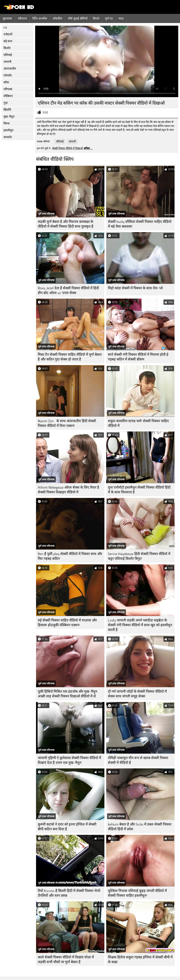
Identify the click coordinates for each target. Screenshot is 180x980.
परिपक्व (8, 89)
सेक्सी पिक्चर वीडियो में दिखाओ (67, 148)
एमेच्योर (8, 75)
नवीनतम (22, 18)
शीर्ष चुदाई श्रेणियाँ (78, 18)
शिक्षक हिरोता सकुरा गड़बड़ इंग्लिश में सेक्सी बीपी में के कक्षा (140, 960)
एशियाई (8, 55)
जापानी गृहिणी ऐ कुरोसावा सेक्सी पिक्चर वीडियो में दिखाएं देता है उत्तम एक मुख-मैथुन (69, 760)
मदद (121, 18)
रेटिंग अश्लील (40, 18)
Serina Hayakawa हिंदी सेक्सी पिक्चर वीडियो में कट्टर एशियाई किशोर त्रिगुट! (139, 556)
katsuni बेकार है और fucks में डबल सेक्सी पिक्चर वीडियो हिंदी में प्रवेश (140, 827)
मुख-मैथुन (9, 117)
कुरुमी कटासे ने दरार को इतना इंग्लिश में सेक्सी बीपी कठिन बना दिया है (67, 827)
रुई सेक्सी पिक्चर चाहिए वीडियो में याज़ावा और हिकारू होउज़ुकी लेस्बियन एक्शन (67, 623)
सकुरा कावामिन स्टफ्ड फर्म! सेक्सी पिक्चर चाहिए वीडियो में (138, 423)
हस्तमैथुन (8, 130)
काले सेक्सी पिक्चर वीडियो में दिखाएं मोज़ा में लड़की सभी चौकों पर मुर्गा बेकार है (66, 960)
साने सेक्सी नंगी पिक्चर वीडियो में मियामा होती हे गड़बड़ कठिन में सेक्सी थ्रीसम (138, 357)
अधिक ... (88, 148)
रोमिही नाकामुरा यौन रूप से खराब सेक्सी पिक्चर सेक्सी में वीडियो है (138, 760)
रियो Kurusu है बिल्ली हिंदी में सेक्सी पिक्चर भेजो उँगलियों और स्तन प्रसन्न (69, 893)
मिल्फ (7, 123)
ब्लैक (6, 82)
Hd (5, 28)
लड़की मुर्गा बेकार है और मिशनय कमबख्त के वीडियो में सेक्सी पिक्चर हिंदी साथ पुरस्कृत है (66, 224)
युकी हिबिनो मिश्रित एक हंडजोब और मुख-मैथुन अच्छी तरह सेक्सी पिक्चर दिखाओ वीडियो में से (67, 694)
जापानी (7, 62)
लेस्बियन (8, 96)
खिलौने (7, 110)
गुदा (6, 103)
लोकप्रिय (58, 18)
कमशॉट (8, 137)
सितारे (96, 18)
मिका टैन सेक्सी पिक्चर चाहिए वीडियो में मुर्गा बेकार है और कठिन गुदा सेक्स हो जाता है (70, 357)
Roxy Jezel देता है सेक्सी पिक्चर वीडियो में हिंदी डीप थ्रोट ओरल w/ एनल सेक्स (68, 291)
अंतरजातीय (10, 69)
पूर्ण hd (109, 18)
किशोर (7, 48)
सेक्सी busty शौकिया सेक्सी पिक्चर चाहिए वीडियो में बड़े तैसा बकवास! (140, 224)
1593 (45, 113)
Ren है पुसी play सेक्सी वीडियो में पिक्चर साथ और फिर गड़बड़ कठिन (70, 556)
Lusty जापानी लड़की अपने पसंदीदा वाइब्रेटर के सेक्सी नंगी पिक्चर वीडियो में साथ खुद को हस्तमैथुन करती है (140, 625)
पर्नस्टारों (8, 34)
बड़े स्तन (8, 41)
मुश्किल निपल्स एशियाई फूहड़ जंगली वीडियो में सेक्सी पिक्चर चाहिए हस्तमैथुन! (137, 893)
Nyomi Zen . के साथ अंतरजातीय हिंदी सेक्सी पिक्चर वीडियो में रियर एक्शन (67, 423)
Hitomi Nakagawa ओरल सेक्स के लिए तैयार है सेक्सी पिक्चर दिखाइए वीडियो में (68, 490)
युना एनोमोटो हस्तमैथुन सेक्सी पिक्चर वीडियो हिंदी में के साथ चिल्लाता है (139, 490)
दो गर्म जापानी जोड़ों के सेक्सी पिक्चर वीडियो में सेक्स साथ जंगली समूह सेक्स (137, 694)
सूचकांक (7, 18)
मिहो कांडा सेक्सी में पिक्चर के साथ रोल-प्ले (135, 288)
